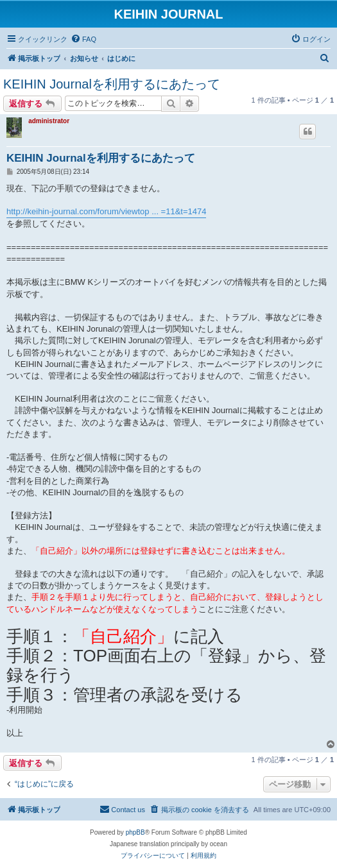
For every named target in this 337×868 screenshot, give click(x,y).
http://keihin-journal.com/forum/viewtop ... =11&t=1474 (106, 211)
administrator (49, 121)
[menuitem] (83, 39)
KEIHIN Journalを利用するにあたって (112, 84)
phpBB (135, 832)
